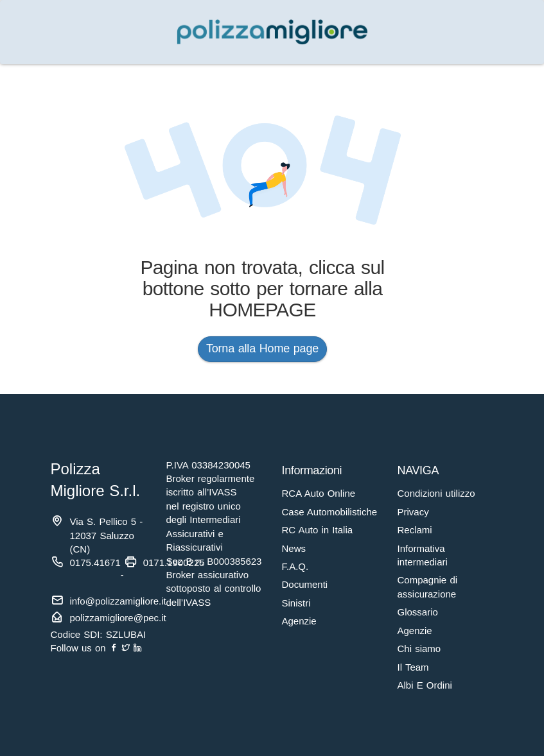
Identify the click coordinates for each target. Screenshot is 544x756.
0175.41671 (95, 563)
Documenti (305, 584)
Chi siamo (419, 649)
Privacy (413, 512)
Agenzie (299, 621)
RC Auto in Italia (318, 530)
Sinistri (296, 603)
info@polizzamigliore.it (118, 601)
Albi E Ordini (425, 685)
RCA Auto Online (319, 493)
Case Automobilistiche (330, 512)
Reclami (415, 530)
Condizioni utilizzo (436, 493)
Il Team (413, 667)
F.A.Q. (295, 566)
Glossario (418, 612)
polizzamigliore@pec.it (118, 618)
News (294, 548)
